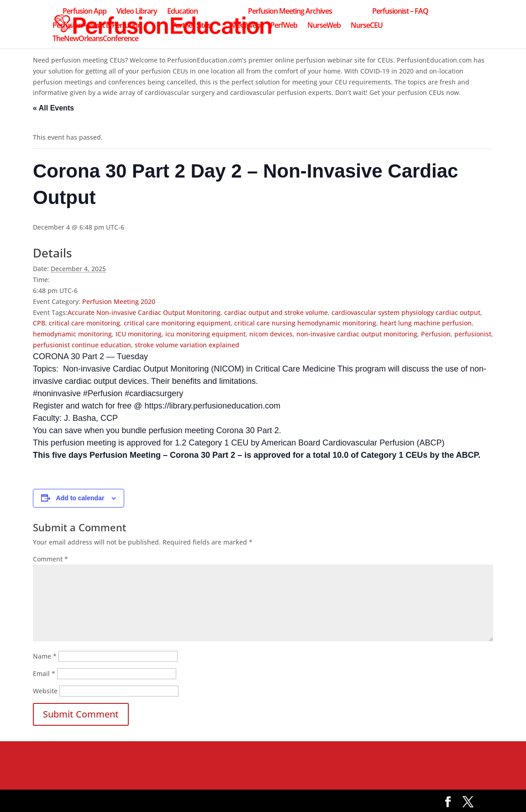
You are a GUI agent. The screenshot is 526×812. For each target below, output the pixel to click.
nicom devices (271, 334)
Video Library (137, 12)
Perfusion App (84, 12)
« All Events (53, 108)
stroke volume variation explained (187, 345)
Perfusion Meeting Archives (290, 12)
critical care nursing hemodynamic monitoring (305, 323)
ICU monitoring (139, 334)
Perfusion (436, 334)
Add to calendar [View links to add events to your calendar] (80, 498)
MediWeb (245, 26)
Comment (50, 559)
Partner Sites (191, 26)
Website (45, 691)
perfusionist (473, 334)
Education (182, 12)
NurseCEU (367, 26)
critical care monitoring (84, 323)
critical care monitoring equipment (177, 323)
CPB (39, 323)
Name (45, 656)
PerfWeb (284, 26)
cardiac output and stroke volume (276, 312)
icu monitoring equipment (205, 334)
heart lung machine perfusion (426, 323)
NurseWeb (324, 26)
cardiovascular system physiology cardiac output (406, 312)
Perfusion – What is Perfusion (97, 26)
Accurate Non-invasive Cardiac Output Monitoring (144, 312)
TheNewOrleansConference (95, 39)
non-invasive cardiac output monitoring (357, 334)
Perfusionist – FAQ (400, 12)
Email (44, 673)
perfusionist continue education (82, 345)
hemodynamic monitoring (72, 334)
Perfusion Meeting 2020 (119, 301)
